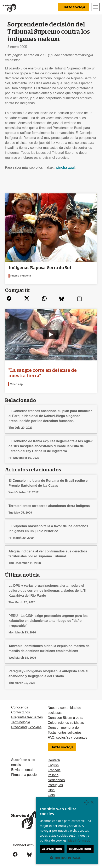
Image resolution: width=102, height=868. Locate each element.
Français (54, 770)
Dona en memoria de (63, 728)
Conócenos (20, 707)
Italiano (53, 775)
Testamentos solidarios (65, 733)
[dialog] (67, 831)
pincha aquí (65, 168)
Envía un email (22, 770)
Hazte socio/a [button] (74, 7)
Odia (51, 795)
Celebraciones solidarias (66, 723)
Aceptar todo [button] (52, 849)
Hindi (51, 790)
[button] (67, 858)
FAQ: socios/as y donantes (67, 737)
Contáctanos (21, 712)
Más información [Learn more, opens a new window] (80, 840)
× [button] (92, 802)
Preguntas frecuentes (27, 717)
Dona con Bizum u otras (65, 718)
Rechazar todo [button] (80, 849)
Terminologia (21, 722)
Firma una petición (25, 775)
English (53, 765)
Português (55, 785)
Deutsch (54, 760)
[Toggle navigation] (95, 7)
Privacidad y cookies (26, 727)
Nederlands (56, 780)
